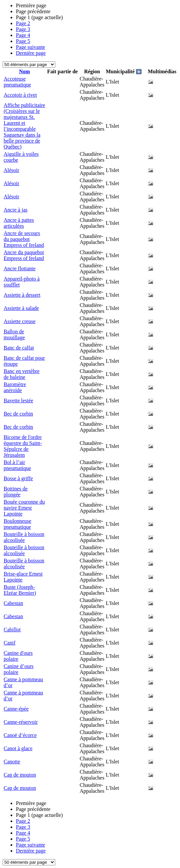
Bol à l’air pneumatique (17, 465)
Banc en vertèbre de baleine (22, 374)
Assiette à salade (21, 308)
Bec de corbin (18, 414)
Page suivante (30, 47)
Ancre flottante (20, 268)
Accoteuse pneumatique (17, 82)
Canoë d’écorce (20, 735)
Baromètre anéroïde (15, 387)
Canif (10, 643)
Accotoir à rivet (20, 95)
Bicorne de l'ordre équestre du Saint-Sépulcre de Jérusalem (23, 446)
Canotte (12, 762)
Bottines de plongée (16, 492)
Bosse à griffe (18, 478)
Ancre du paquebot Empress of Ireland (24, 255)
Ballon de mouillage (14, 334)
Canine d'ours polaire (18, 656)
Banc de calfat (19, 348)
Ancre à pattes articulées (19, 223)
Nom (24, 71)
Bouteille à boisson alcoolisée (24, 537)
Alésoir (11, 170)
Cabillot (12, 630)
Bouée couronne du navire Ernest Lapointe (24, 508)
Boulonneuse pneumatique (18, 524)
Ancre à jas (16, 210)
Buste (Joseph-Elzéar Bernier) (20, 590)
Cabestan (13, 603)
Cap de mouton (20, 775)
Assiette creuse (20, 321)
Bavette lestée (18, 401)
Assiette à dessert (22, 295)
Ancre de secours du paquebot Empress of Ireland (24, 239)
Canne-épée (16, 709)
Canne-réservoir (21, 722)
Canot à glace (18, 748)
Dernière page (31, 53)
